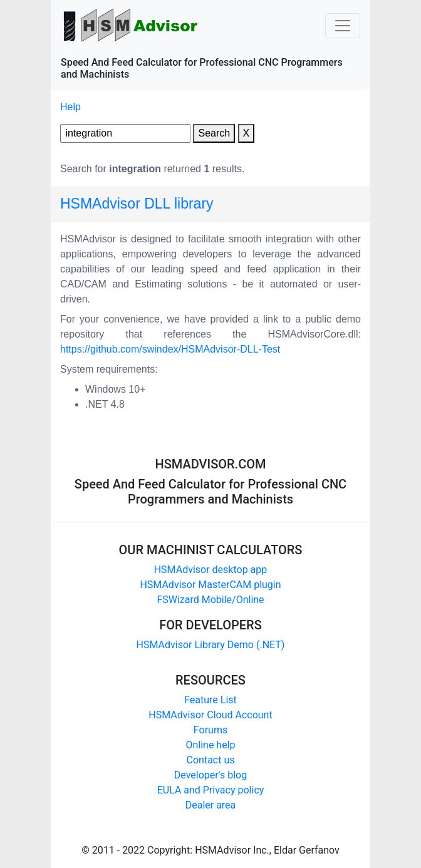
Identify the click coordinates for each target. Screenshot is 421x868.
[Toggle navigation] (343, 26)
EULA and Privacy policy (211, 790)
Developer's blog (210, 775)
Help (70, 107)
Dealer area (211, 805)
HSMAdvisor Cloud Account (210, 715)
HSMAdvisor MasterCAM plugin (210, 585)
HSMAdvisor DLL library (137, 204)
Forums (210, 730)
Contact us (211, 760)
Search (214, 133)
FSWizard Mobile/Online (210, 600)
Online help (210, 745)
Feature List (210, 700)
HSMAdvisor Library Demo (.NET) (211, 645)
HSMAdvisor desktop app (211, 570)
